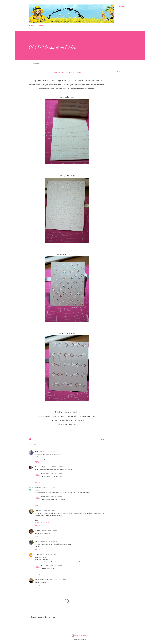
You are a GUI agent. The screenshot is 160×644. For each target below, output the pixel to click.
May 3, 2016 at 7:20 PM (56, 467)
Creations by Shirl (41, 467)
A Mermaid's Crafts (42, 522)
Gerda (37, 541)
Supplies (41, 26)
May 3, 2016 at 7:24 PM (54, 474)
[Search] (122, 6)
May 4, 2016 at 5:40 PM (49, 554)
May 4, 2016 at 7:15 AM (49, 530)
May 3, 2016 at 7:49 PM (54, 497)
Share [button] (118, 72)
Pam (37, 451)
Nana (43, 474)
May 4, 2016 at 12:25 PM (49, 541)
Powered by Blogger (80, 635)
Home (31, 26)
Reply (37, 462)
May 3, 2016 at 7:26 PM (50, 487)
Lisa (36, 510)
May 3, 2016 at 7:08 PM (47, 451)
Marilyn (38, 530)
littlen (37, 554)
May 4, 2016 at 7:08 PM (54, 566)
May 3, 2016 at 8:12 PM (47, 510)
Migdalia (38, 487)
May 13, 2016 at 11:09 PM (58, 580)
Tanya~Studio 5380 (42, 580)
